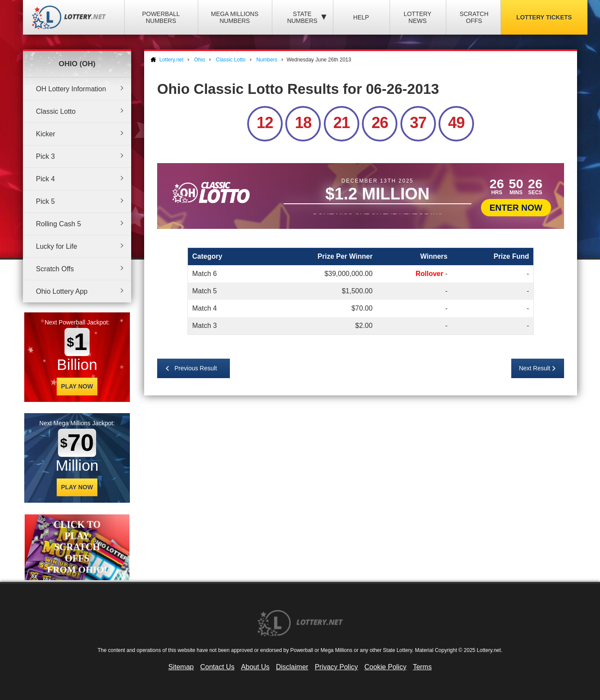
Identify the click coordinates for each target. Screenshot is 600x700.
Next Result (535, 368)
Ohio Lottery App (62, 291)
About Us (255, 667)
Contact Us (218, 667)
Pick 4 (45, 179)
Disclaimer (292, 667)
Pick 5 (45, 201)
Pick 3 (45, 156)
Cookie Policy (385, 667)
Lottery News (417, 17)
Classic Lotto (56, 111)
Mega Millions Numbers (235, 17)
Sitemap (181, 667)
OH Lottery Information (71, 89)
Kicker (45, 134)
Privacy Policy (336, 667)
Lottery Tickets (544, 17)
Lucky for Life (56, 246)
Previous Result (196, 368)
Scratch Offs (474, 17)
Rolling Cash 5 (58, 224)
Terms (423, 667)
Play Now (77, 386)
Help (361, 17)
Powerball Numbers (161, 17)
